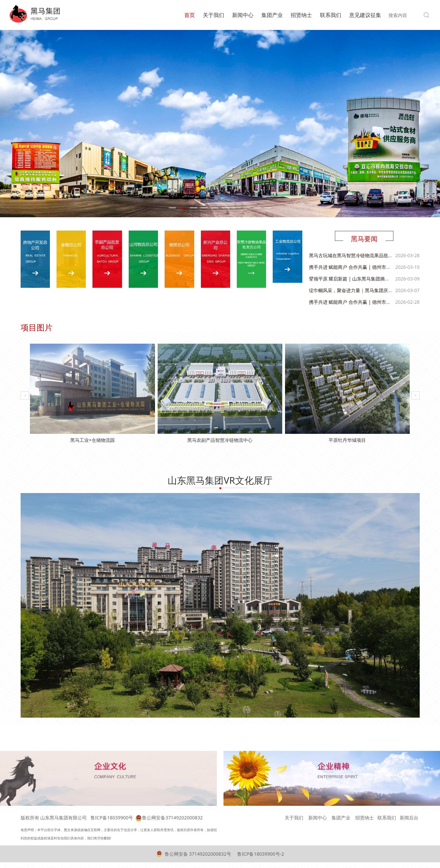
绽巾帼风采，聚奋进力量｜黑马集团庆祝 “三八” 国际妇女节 (370, 289)
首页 (190, 15)
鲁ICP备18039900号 (112, 818)
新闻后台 (409, 818)
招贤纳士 (301, 15)
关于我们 (214, 15)
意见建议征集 (365, 15)
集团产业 (272, 15)
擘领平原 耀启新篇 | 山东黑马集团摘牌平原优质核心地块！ (370, 278)
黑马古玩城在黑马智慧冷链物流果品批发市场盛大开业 (365, 254)
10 (268, 208)
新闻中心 (243, 15)
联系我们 (331, 15)
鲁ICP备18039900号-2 (260, 854)
